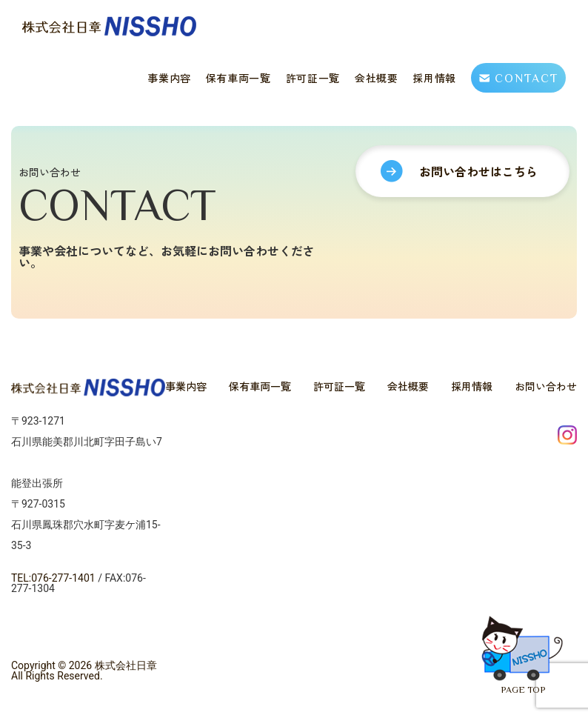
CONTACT (519, 78)
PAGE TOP (509, 641)
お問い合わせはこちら (459, 225)
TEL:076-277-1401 (53, 578)
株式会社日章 (126, 665)
